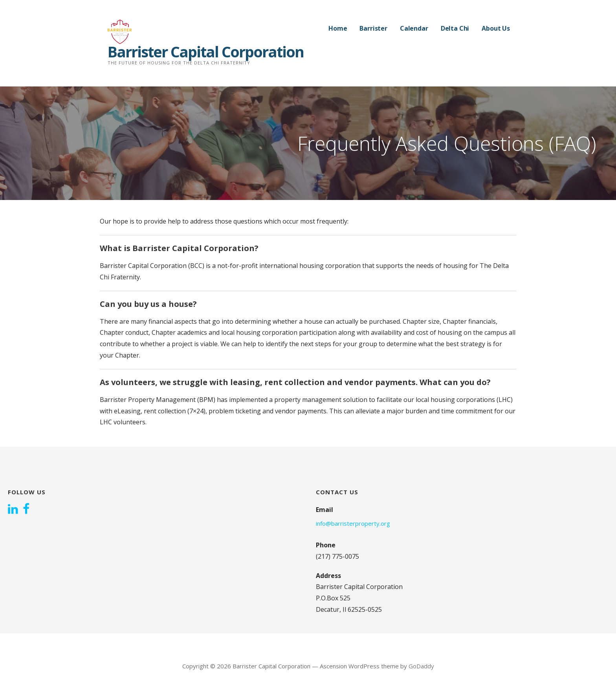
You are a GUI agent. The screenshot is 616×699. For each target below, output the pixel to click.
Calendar (414, 28)
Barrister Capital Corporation (206, 51)
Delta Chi (455, 28)
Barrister (373, 28)
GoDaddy (421, 666)
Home (338, 28)
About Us (496, 28)
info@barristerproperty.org (353, 523)
